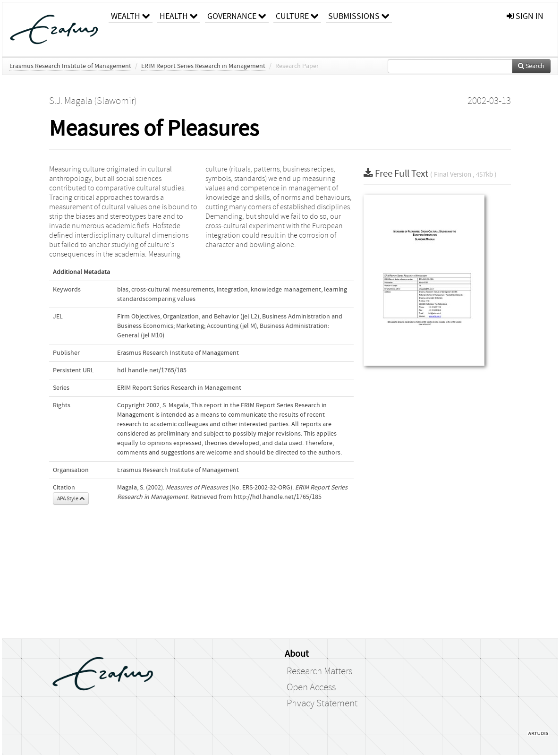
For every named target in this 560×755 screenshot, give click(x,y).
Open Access (311, 687)
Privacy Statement (322, 704)
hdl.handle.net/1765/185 (152, 370)
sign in (525, 16)
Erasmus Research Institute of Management (70, 66)
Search (531, 66)
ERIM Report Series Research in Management (203, 66)
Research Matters (319, 671)
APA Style (71, 498)
